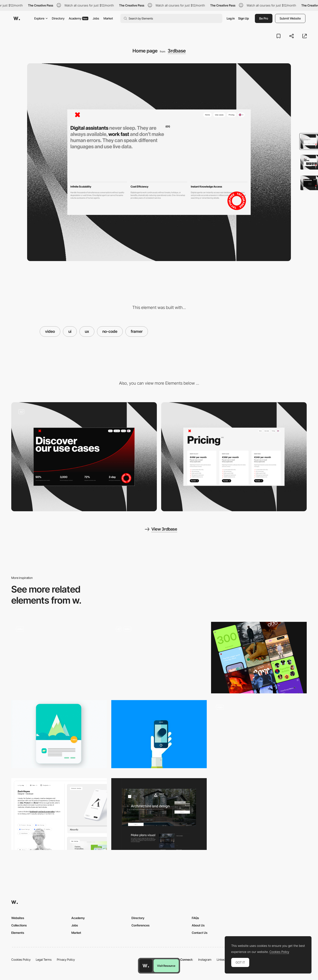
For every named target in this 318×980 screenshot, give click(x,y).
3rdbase (177, 51)
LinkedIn (222, 960)
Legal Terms (44, 960)
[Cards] (259, 658)
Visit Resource (166, 966)
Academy (79, 18)
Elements (18, 933)
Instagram (205, 960)
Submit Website (290, 18)
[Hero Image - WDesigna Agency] (159, 658)
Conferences (140, 925)
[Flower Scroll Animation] (59, 658)
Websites (18, 918)
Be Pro (264, 18)
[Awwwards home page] (146, 966)
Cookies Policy (21, 960)
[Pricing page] (234, 457)
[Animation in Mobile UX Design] (159, 734)
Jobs (96, 18)
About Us (198, 925)
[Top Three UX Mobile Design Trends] (59, 734)
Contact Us (200, 933)
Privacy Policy (66, 960)
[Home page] (159, 814)
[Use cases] (84, 457)
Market (108, 18)
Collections (19, 925)
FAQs (195, 918)
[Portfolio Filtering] (59, 814)
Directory (58, 18)
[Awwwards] (17, 18)
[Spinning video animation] (259, 736)
